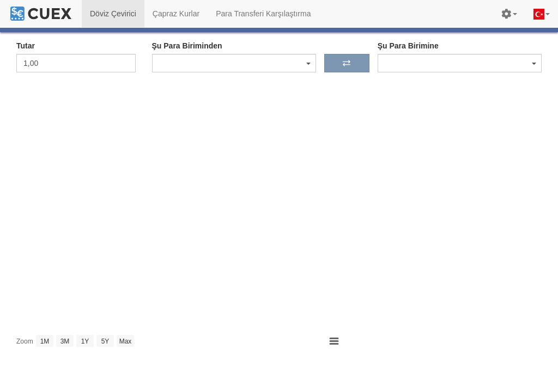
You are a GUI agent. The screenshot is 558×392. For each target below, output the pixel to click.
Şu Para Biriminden (187, 46)
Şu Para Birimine (408, 46)
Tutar (26, 46)
